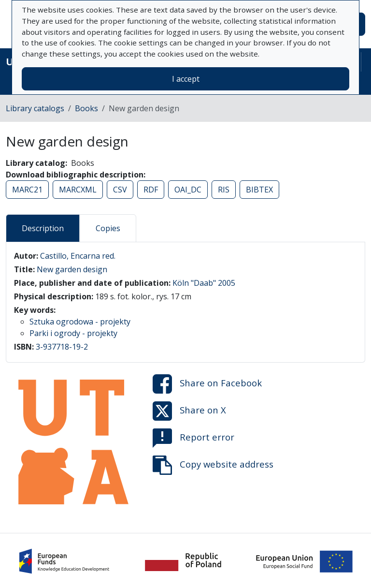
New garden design (72, 269)
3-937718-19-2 (62, 347)
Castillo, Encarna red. (78, 256)
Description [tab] (43, 228)
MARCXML (78, 190)
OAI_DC (188, 190)
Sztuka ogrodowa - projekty (80, 322)
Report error (193, 438)
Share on (207, 384)
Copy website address (213, 465)
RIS (224, 190)
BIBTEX (259, 190)
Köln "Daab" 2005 (204, 283)
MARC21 (27, 190)
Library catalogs (35, 108)
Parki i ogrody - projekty (73, 333)
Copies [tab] (108, 228)
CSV (120, 190)
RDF (151, 190)
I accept (186, 79)
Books (86, 108)
